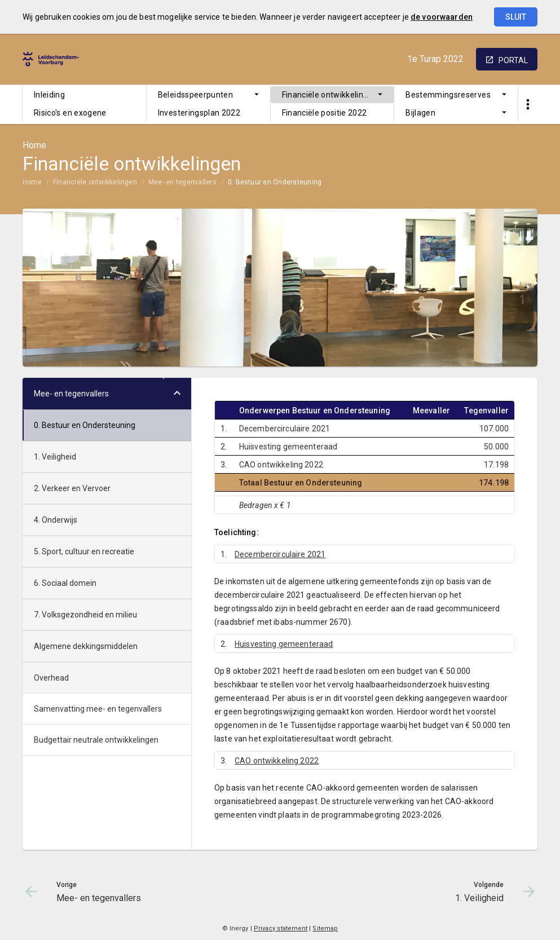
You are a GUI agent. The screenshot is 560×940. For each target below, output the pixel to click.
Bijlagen (420, 113)
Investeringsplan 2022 (199, 113)
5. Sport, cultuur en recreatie (84, 551)
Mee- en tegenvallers (182, 182)
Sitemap (325, 928)
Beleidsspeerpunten (195, 95)
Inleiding (49, 95)
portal (513, 60)
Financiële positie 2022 (325, 113)
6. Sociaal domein (65, 583)
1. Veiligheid (55, 457)
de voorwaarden (442, 17)
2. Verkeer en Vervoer (72, 488)
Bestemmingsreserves (448, 95)
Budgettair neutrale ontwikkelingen (96, 740)
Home (32, 182)
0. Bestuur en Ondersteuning (275, 182)
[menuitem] (84, 95)
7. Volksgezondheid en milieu (85, 615)
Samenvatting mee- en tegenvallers (98, 709)
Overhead (51, 678)
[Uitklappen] (177, 394)
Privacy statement (281, 928)
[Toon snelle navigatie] (528, 105)
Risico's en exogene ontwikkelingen (70, 115)
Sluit (516, 17)
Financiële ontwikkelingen (330, 95)
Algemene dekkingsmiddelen (86, 646)
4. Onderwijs (56, 520)
